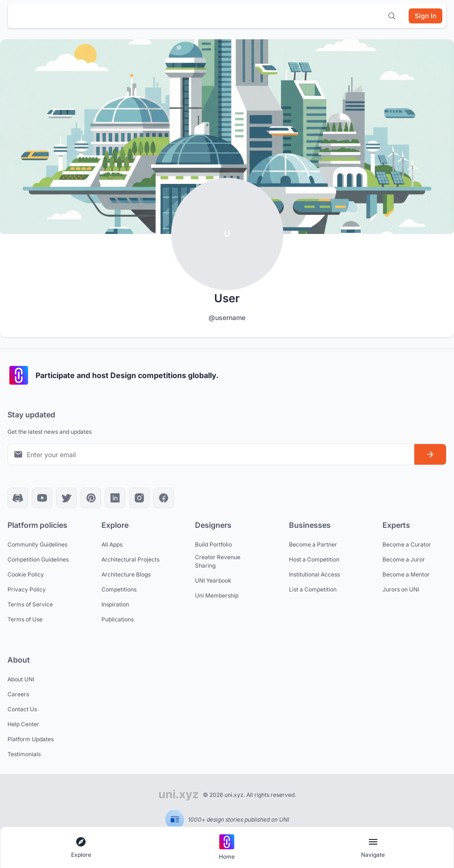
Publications (118, 619)
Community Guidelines (37, 544)
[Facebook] (164, 498)
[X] (66, 498)
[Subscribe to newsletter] (430, 454)
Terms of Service (30, 604)
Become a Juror (404, 559)
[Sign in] (425, 16)
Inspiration (115, 604)
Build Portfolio (213, 544)
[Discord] (18, 498)
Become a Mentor (406, 574)
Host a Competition (314, 559)
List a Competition (313, 589)
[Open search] (392, 16)
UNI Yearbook (213, 580)
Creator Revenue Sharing (218, 561)
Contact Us (22, 709)
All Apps (112, 544)
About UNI (21, 679)
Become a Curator (407, 544)
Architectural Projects (130, 559)
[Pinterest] (91, 498)
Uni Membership (217, 595)
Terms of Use (25, 619)
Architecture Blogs (126, 574)
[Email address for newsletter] (211, 455)
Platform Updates (31, 739)
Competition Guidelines (38, 559)
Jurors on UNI (401, 589)
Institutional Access (314, 574)
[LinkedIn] (115, 498)
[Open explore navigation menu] (81, 848)
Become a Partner (313, 544)
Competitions (119, 589)
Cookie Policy (26, 574)
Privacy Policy (27, 589)
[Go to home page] (227, 848)
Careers (18, 694)
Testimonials (24, 754)
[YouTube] (42, 498)
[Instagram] (139, 498)
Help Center (23, 724)
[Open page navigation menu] (373, 848)
